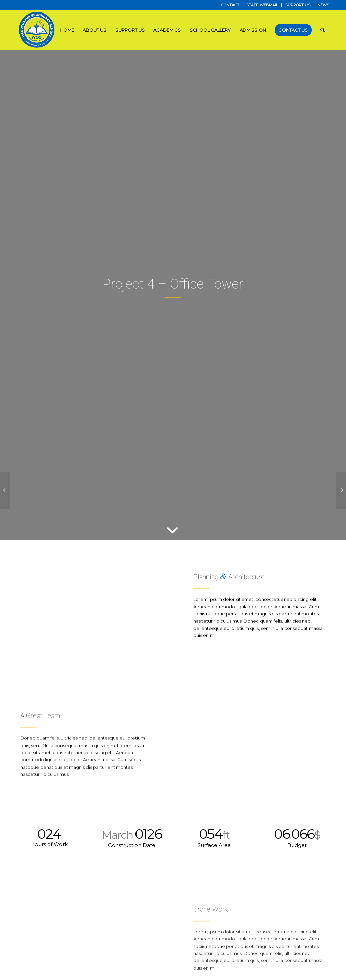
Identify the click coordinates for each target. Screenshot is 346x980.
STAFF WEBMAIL (262, 5)
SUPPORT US (298, 5)
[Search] (323, 30)
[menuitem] (230, 5)
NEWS (323, 5)
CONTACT (230, 5)
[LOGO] (37, 30)
